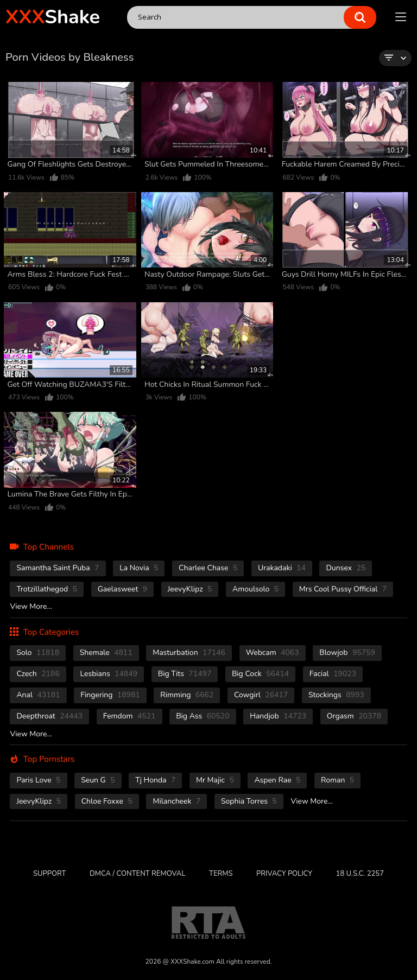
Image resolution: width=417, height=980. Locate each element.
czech (38, 674)
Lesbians (109, 674)
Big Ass (203, 716)
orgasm (354, 716)
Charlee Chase (208, 568)
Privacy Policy (284, 874)
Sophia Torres (249, 801)
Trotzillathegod (47, 589)
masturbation (189, 653)
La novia (139, 568)
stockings (336, 695)
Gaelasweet (122, 589)
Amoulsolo (255, 589)
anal (38, 695)
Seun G (98, 780)
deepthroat (49, 716)
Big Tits (185, 674)
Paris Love (38, 780)
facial (333, 674)
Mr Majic (215, 780)
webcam (273, 653)
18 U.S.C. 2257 (360, 874)
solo (38, 653)
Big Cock (260, 674)
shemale (106, 653)
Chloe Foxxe (107, 801)
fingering (110, 695)
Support (49, 874)
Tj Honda (155, 780)
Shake (53, 17)
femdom (129, 716)
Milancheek (176, 801)
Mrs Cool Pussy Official (343, 589)
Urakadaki (282, 568)
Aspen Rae (277, 780)
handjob (278, 716)
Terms (221, 874)
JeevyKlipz (190, 589)
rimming (187, 695)
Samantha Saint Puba (58, 568)
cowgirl (261, 695)
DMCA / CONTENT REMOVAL (137, 874)
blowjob (347, 653)
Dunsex (346, 568)
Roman (337, 780)
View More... (31, 606)
